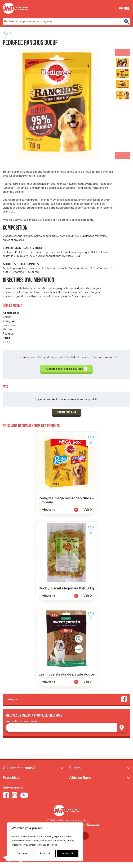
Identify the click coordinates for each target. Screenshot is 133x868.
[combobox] (66, 21)
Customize (23, 854)
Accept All (68, 854)
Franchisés (12, 783)
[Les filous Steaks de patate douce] (66, 650)
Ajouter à (56, 516)
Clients (75, 773)
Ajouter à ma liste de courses (67, 374)
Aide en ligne (80, 783)
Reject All (45, 854)
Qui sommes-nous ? (19, 773)
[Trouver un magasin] (122, 733)
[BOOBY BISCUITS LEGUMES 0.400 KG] (66, 564)
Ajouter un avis (66, 417)
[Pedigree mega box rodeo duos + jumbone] (66, 476)
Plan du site (93, 830)
